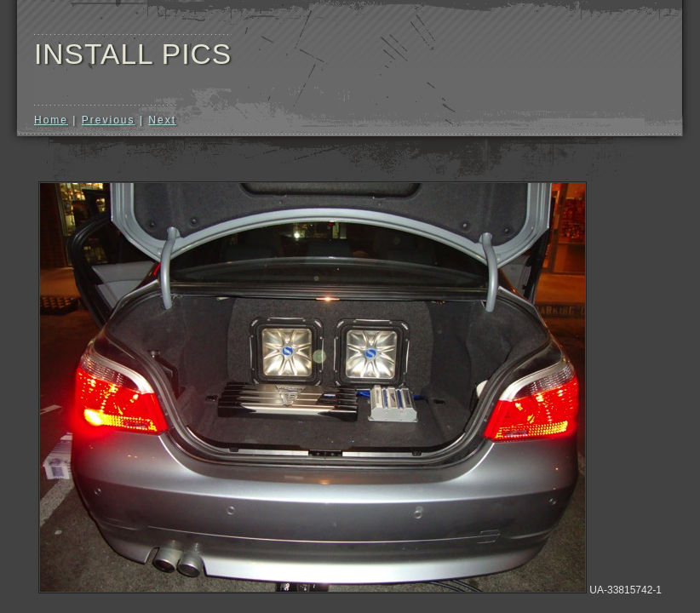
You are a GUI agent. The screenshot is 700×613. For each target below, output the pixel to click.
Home (51, 120)
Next (162, 120)
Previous (109, 120)
